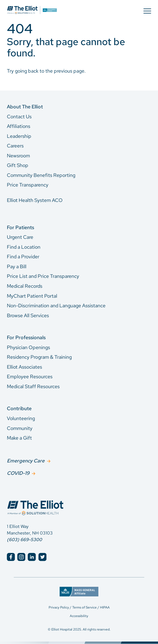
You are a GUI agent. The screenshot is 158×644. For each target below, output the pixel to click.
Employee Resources (30, 376)
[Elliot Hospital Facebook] (11, 557)
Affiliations (19, 126)
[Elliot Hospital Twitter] (42, 557)
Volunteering (21, 418)
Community (20, 428)
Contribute (19, 408)
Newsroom (18, 156)
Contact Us (19, 117)
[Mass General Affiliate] (79, 590)
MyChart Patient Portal (32, 296)
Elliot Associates (24, 367)
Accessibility (79, 616)
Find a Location (24, 247)
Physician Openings (28, 347)
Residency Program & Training (39, 357)
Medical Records (25, 286)
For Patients (20, 227)
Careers (15, 146)
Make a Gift (19, 438)
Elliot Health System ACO (35, 200)
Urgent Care (20, 237)
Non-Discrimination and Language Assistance (56, 305)
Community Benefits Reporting (41, 175)
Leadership (19, 136)
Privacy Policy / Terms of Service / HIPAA (79, 607)
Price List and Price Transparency (43, 276)
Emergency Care (26, 461)
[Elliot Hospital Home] (79, 502)
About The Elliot (25, 107)
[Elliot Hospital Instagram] (21, 557)
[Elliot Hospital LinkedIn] (32, 557)
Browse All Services (28, 315)
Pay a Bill (17, 266)
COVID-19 (18, 473)
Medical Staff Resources (33, 386)
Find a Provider (23, 257)
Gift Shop (18, 165)
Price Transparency (28, 185)
